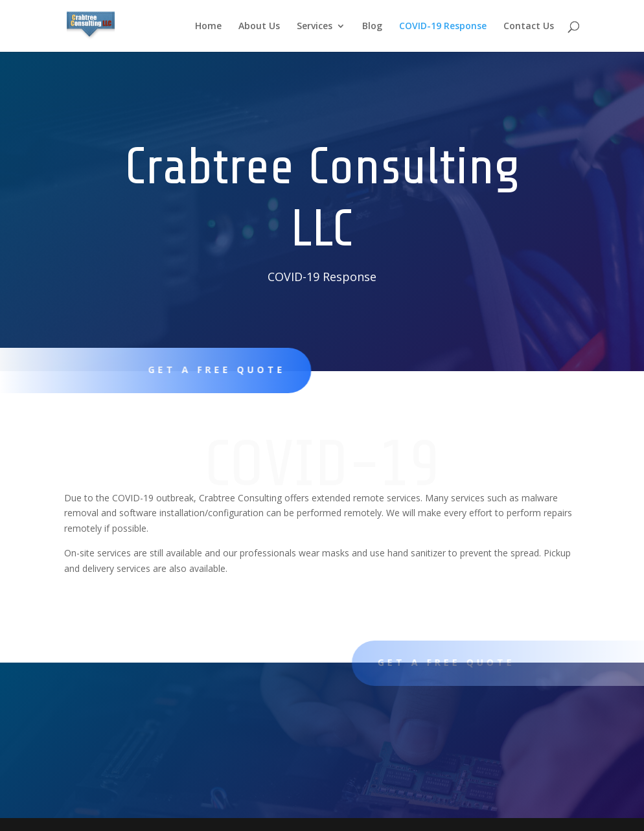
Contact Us (529, 27)
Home (208, 27)
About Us (259, 27)
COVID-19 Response (443, 27)
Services (315, 27)
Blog (372, 27)
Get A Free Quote (211, 370)
